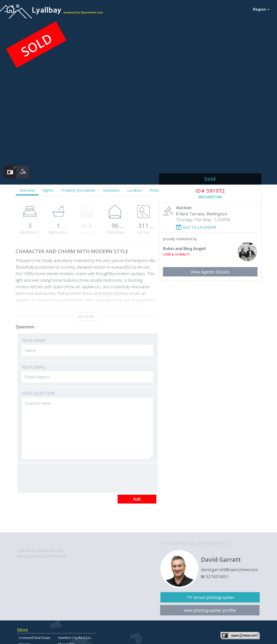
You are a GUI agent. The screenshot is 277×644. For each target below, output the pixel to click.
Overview (27, 190)
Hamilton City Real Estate (77, 638)
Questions (111, 190)
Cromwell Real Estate (35, 638)
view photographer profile (210, 610)
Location (134, 190)
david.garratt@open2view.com (229, 570)
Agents (48, 190)
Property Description (78, 190)
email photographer (214, 597)
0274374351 (217, 577)
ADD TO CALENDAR (199, 227)
